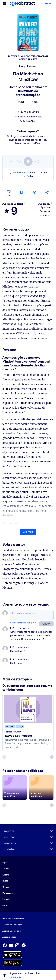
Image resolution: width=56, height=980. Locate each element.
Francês (6, 899)
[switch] (28, 161)
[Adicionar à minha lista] (34, 193)
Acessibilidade (9, 937)
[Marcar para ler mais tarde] (22, 193)
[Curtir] (9, 193)
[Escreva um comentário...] (32, 615)
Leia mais (28, 532)
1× (11, 161)
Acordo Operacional (12, 931)
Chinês (6, 887)
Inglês (5, 863)
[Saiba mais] (25, 203)
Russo (5, 881)
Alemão (6, 869)
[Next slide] (52, 757)
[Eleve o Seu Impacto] (28, 709)
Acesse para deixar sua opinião (23, 623)
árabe (5, 905)
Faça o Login (19, 173)
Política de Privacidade (13, 919)
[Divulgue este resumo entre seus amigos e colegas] (47, 193)
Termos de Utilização (12, 925)
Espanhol (7, 875)
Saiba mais (16, 977)
